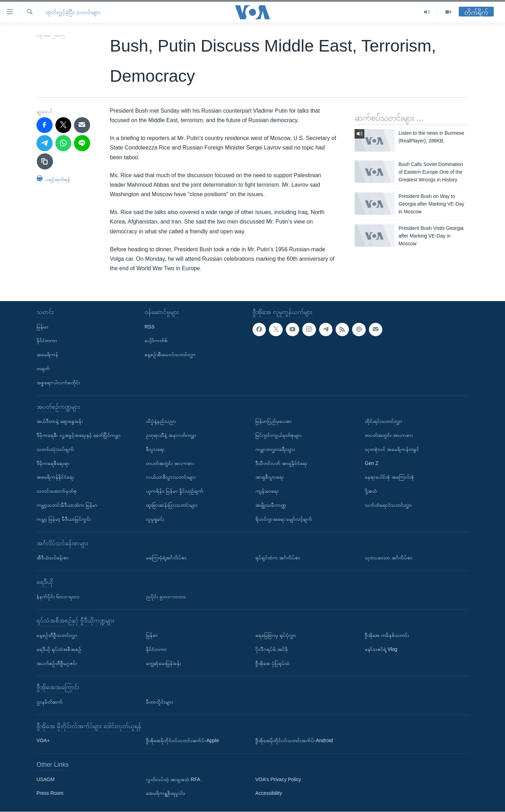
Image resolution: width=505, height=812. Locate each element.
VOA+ (43, 741)
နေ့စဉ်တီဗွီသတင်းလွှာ (57, 635)
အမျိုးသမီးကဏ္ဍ (271, 505)
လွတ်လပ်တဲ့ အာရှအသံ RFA (173, 779)
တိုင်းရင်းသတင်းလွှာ (383, 421)
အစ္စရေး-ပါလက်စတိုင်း (58, 382)
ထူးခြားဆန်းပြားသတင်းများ (172, 505)
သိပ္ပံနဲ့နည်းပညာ (161, 421)
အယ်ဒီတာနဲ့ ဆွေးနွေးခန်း (60, 421)
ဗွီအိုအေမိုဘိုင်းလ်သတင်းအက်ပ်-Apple (182, 741)
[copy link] (45, 161)
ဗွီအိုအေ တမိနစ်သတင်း (387, 635)
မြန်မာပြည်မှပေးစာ (274, 421)
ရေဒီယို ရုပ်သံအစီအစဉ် (59, 649)
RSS (150, 327)
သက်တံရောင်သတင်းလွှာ (388, 505)
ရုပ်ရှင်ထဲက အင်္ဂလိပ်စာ (278, 558)
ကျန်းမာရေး (267, 491)
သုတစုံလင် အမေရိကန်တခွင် (392, 449)
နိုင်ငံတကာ (47, 341)
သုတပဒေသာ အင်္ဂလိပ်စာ (389, 558)
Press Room (50, 793)
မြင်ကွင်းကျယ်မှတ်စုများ (278, 435)
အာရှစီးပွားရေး (270, 477)
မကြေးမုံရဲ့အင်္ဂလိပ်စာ (166, 558)
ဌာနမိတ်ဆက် (50, 702)
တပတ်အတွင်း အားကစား (170, 463)
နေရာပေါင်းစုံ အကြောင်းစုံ (389, 477)
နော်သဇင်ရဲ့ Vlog (381, 649)
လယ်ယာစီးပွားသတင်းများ (171, 477)
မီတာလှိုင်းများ (159, 702)
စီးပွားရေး (155, 449)
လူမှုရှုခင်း (155, 519)
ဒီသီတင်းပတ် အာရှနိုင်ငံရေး (281, 463)
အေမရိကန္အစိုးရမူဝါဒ (166, 793)
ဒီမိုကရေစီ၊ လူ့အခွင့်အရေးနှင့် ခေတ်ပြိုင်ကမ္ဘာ (79, 435)
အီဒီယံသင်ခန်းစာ (53, 558)
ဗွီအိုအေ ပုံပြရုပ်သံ (272, 663)
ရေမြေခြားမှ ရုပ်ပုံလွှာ (276, 635)
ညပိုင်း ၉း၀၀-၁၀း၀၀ (166, 597)
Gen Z (372, 463)
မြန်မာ (42, 327)
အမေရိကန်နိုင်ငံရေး (55, 477)
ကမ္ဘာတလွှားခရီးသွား (275, 449)
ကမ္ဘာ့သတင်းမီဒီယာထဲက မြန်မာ (67, 505)
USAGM (45, 779)
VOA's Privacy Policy (278, 779)
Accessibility (269, 793)
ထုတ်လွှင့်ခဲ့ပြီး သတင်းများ (73, 12)
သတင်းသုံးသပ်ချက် (55, 449)
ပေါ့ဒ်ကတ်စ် (156, 341)
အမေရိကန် (47, 355)
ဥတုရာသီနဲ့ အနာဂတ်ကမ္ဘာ (171, 435)
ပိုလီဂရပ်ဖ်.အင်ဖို (272, 649)
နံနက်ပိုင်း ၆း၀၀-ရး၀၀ (58, 597)
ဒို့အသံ (371, 491)
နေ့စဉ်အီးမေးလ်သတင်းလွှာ (170, 355)
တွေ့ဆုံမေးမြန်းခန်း (163, 663)
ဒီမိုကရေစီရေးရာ (53, 463)
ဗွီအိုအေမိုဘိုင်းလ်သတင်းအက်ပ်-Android (294, 741)
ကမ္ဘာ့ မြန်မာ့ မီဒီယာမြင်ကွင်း (64, 519)
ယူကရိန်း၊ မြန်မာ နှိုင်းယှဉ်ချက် (175, 491)
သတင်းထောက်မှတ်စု (57, 491)
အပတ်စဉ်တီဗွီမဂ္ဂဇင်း (57, 663)
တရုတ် (43, 368)
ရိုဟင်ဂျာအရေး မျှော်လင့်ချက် (284, 519)
